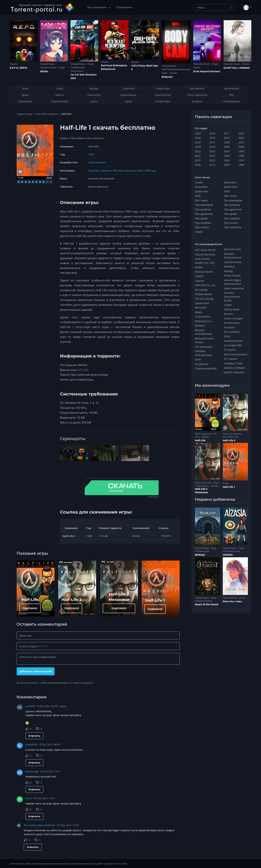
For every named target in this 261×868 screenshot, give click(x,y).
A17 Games (231, 359)
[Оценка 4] (29, 182)
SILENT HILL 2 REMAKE (237, 68)
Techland (229, 327)
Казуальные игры (231, 551)
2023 (198, 151)
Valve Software (97, 162)
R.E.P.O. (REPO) (19, 68)
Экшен (14, 64)
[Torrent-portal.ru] (43, 7)
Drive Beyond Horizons (207, 71)
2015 (212, 151)
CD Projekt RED (233, 345)
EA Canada (201, 290)
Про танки (201, 200)
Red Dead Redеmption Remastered (114, 67)
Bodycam (167, 77)
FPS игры (119, 170)
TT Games (230, 350)
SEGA (227, 336)
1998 (91, 154)
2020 (198, 165)
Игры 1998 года (146, 170)
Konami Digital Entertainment (233, 282)
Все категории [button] (97, 7)
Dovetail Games (233, 341)
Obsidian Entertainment (204, 353)
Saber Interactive (234, 288)
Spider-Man (202, 191)
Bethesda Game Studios (204, 340)
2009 (227, 142)
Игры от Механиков (207, 484)
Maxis (198, 312)
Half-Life (30, 600)
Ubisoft (199, 276)
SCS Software (232, 332)
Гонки (197, 67)
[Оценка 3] (26, 182)
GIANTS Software (234, 372)
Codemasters (203, 316)
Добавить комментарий (35, 671)
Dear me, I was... (233, 601)
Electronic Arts (232, 249)
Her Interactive (204, 347)
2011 (227, 133)
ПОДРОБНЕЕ (30, 608)
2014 (212, 156)
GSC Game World (205, 250)
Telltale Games (204, 294)
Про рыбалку (203, 209)
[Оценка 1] (19, 182)
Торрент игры (25, 114)
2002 (241, 138)
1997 (241, 160)
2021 (198, 160)
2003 (241, 133)
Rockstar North (204, 272)
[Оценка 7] (40, 182)
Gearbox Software (235, 368)
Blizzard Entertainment (204, 332)
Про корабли (203, 223)
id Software (202, 364)
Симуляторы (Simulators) (78, 69)
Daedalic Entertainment (233, 256)
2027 (198, 133)
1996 (241, 165)
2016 (212, 147)
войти (34, 683)
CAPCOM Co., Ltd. (205, 285)
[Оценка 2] (22, 182)
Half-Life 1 (155, 600)
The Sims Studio (204, 299)
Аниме (242, 598)
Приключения (49, 67)
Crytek (228, 305)
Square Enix (202, 303)
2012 (212, 165)
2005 (227, 160)
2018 (212, 138)
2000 (241, 147)
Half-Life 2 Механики (201, 491)
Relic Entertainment (236, 354)
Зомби (199, 182)
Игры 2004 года (231, 437)
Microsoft (201, 307)
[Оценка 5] (33, 182)
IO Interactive (232, 323)
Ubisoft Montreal (205, 254)
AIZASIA (228, 555)
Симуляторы (48, 64)
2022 (198, 156)
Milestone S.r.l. (204, 321)
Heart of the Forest (207, 604)
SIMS (198, 196)
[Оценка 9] (47, 182)
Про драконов (204, 214)
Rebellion (229, 266)
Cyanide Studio (233, 262)
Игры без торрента (47, 114)
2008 (227, 147)
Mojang (228, 271)
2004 (227, 165)
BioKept (200, 555)
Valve (198, 359)
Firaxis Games (232, 275)
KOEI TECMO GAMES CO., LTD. (205, 261)
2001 (241, 142)
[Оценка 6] (36, 182)
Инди (62, 67)
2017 (212, 142)
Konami (228, 314)
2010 (227, 138)
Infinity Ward (232, 309)
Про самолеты (233, 227)
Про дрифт (202, 218)
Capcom (200, 281)
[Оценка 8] (44, 182)
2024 (198, 147)
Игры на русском (204, 434)
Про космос (202, 227)
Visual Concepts (233, 318)
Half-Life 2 (72, 600)
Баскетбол (201, 187)
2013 (212, 160)
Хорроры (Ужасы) (204, 601)
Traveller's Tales (233, 363)
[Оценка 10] (51, 182)
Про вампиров (204, 205)
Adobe (199, 267)
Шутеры (130, 170)
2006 (227, 156)
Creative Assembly (206, 368)
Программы (124, 7)
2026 (198, 138)
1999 (241, 151)
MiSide (44, 71)
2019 (212, 133)
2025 (198, 142)
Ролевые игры (202, 551)
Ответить (34, 736)
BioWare (200, 325)
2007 (227, 151)
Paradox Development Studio (232, 297)
